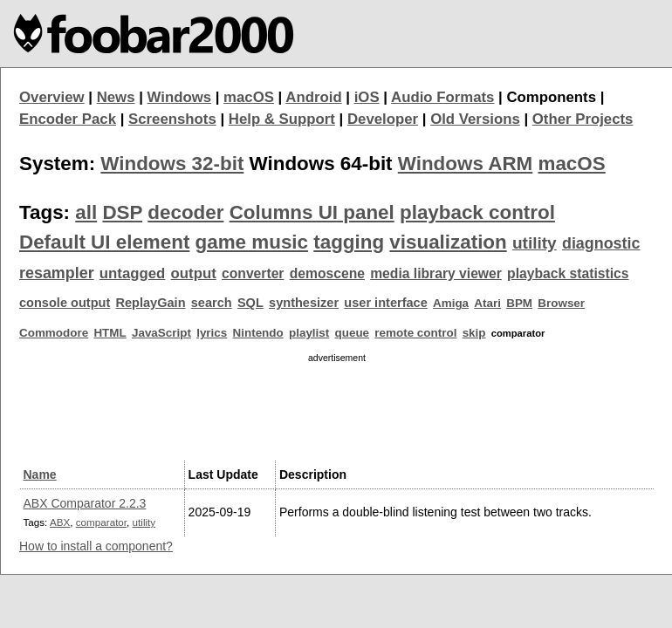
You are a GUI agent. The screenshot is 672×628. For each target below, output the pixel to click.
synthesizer (304, 303)
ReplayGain (150, 303)
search (212, 303)
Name (40, 474)
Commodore (54, 333)
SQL (250, 303)
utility (535, 243)
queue (353, 333)
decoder (185, 212)
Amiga (451, 303)
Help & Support (282, 119)
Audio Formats (442, 97)
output (194, 273)
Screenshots (172, 119)
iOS (367, 97)
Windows (180, 97)
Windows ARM (465, 164)
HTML (110, 333)
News (116, 97)
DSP (122, 212)
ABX (60, 522)
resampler (57, 273)
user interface (385, 303)
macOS (249, 97)
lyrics (212, 333)
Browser (561, 303)
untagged (133, 273)
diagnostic (601, 243)
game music (252, 242)
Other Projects (583, 119)
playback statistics (568, 273)
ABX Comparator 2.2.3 (85, 503)
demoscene (327, 273)
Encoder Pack (68, 119)
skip (474, 333)
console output (65, 303)
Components (551, 97)
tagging (349, 242)
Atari (487, 303)
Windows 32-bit (172, 164)
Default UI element (104, 242)
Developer (383, 119)
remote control (415, 333)
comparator (101, 522)
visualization (448, 242)
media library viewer (436, 273)
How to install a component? (96, 546)
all (86, 212)
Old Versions (475, 119)
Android (313, 97)
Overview (52, 97)
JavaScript (161, 333)
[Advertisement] (337, 409)
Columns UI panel (312, 212)
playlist (309, 333)
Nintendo (258, 333)
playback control (477, 212)
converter (253, 273)
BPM (519, 303)
